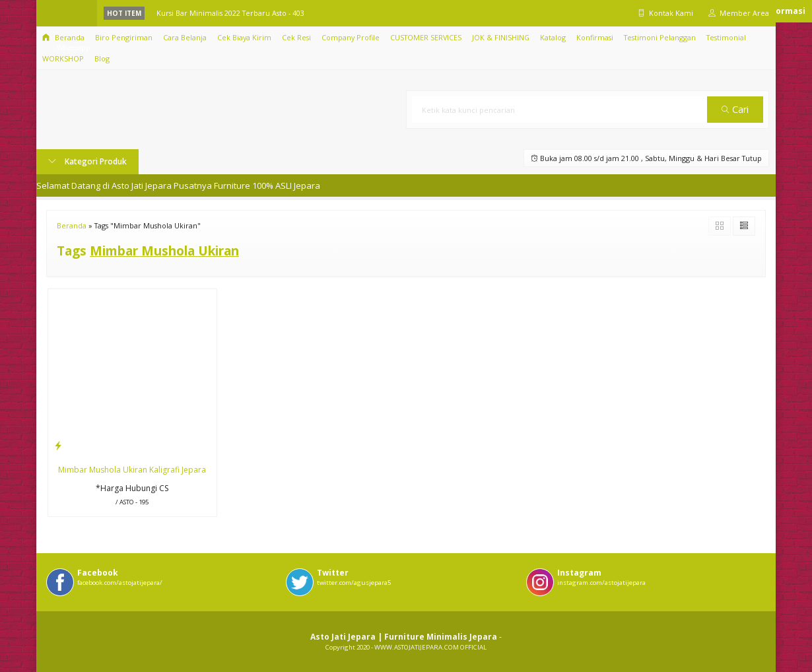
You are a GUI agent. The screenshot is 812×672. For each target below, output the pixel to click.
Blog (102, 58)
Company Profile (351, 37)
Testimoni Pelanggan (660, 37)
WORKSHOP (63, 58)
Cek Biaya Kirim (244, 37)
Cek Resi (296, 37)
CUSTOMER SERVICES (426, 37)
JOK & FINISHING (501, 37)
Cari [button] (735, 109)
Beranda (63, 37)
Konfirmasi (595, 37)
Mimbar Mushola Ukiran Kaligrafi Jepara (132, 470)
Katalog (553, 37)
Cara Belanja (185, 37)
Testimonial (726, 37)
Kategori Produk (87, 161)
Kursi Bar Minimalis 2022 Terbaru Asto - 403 (230, 13)
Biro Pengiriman (124, 37)
